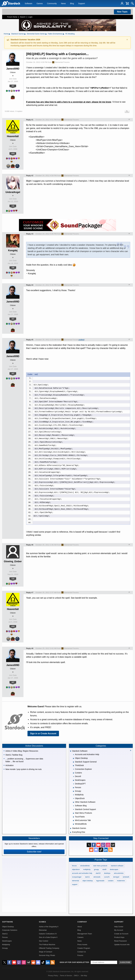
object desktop (88, 881)
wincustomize (119, 873)
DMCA (76, 976)
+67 (13, 86)
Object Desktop (8, 927)
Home (6, 34)
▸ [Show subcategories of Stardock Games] (25, 34)
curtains (111, 881)
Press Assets (82, 945)
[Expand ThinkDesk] (74, 766)
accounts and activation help (82, 873)
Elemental (43, 930)
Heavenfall (13, 136)
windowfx (126, 877)
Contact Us (82, 952)
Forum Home (12, 17)
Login (30, 17)
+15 (13, 206)
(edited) (82, 340)
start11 (87, 877)
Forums (80, 955)
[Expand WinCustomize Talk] (74, 821)
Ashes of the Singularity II (49, 927)
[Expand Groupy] (74, 791)
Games (40, 3)
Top (129, 120)
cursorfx (107, 877)
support (75, 884)
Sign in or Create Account (43, 733)
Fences (5, 937)
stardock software (117, 866)
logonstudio (100, 881)
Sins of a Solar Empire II (48, 937)
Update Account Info (122, 945)
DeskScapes (7, 941)
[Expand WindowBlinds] (74, 824)
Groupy (5, 948)
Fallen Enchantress (55, 34)
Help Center (119, 927)
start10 (98, 873)
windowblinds (85, 866)
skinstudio (97, 877)
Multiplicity (6, 945)
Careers (80, 937)
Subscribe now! (34, 852)
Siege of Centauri (46, 952)
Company (82, 922)
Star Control (43, 941)
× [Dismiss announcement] (127, 40)
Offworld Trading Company (49, 948)
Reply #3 (30, 234)
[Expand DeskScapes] (74, 780)
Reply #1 (30, 120)
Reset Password (120, 941)
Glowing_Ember (13, 561)
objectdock (76, 869)
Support (82, 3)
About (80, 927)
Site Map (84, 976)
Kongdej (13, 250)
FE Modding (70, 34)
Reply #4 (30, 285)
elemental (76, 881)
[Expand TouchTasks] (74, 817)
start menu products (100, 866)
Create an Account (121, 934)
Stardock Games (18, 34)
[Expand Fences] (74, 788)
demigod (116, 877)
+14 (13, 579)
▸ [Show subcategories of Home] (9, 34)
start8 (104, 869)
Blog (72, 3)
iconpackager (77, 877)
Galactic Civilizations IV (48, 934)
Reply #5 (30, 340)
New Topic (122, 12)
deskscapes (114, 869)
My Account (119, 930)
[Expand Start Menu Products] (74, 813)
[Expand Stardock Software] (71, 751)
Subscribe (125, 962)
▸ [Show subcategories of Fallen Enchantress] (64, 34)
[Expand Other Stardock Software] (74, 802)
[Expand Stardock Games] (71, 828)
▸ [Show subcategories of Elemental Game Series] (46, 34)
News (63, 3)
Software (28, 3)
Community (52, 3)
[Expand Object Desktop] (74, 758)
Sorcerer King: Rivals (47, 955)
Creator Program (84, 948)
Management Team (85, 934)
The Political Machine (47, 945)
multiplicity (87, 869)
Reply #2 (30, 176)
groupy (97, 869)
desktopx (107, 873)
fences (74, 866)
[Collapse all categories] (131, 750)
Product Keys (119, 937)
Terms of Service (66, 976)
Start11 (5, 934)
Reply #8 (30, 648)
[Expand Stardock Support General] (74, 762)
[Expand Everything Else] (71, 832)
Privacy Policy (53, 976)
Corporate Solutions (10, 930)
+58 (13, 268)
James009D (13, 69)
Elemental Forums (61, 62)
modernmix (121, 881)
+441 (13, 153)
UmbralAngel (13, 192)
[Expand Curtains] (74, 773)
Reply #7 (30, 593)
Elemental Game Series (36, 34)
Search (23, 17)
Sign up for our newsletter (74, 962)
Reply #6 (30, 545)
